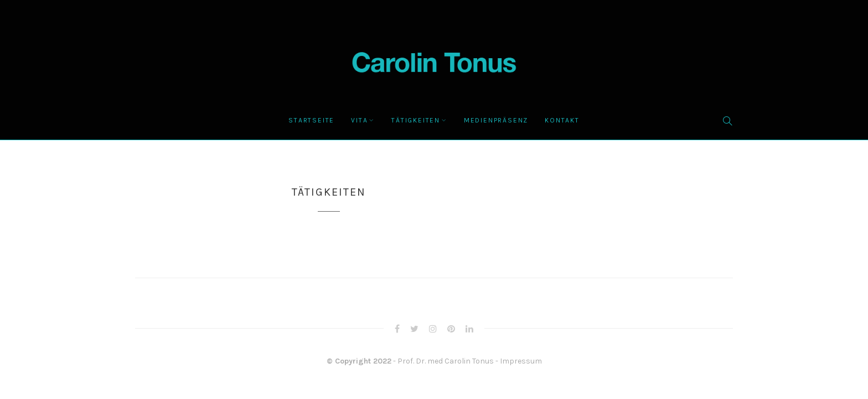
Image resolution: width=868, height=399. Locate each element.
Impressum (521, 361)
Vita (359, 120)
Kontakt (562, 120)
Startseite (311, 120)
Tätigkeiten (416, 120)
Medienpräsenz (496, 120)
